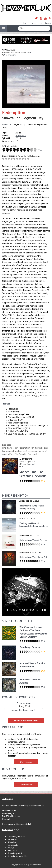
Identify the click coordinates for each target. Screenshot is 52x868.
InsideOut (7, 124)
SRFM (29, 52)
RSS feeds (12, 850)
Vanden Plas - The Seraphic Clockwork (33, 474)
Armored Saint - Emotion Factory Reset (32, 665)
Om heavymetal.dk (16, 836)
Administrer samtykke (18, 856)
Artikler (11, 848)
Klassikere (12, 842)
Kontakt (48, 23)
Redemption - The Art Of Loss (33, 540)
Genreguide (13, 845)
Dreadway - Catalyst (30, 647)
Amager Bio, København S (23, 710)
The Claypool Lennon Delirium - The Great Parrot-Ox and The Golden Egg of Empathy (33, 632)
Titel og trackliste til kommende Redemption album (34, 525)
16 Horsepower (23, 703)
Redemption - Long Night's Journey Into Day (32, 507)
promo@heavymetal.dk (20, 824)
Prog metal (21, 135)
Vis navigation (3, 27)
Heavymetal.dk (26, 8)
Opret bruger (37, 23)
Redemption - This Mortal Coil (33, 557)
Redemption (14, 113)
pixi (25, 462)
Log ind (26, 23)
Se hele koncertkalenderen (26, 720)
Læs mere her (26, 785)
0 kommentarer (10, 55)
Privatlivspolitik (15, 853)
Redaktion (12, 839)
